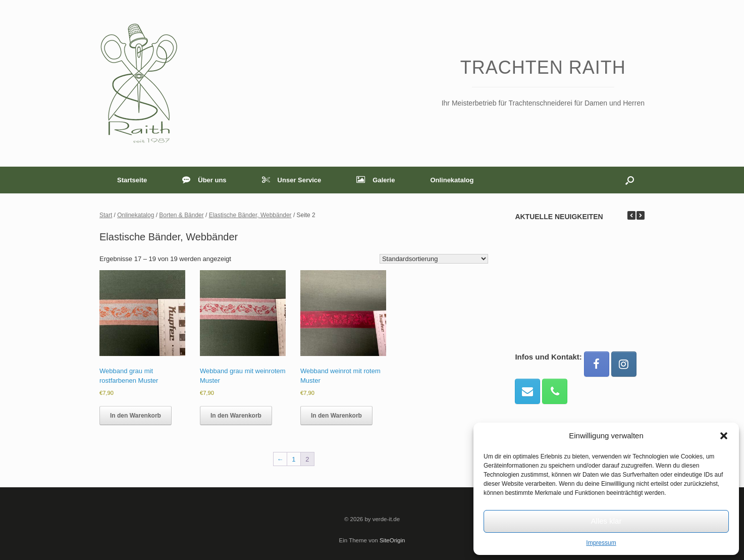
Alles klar (606, 521)
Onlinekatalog (452, 180)
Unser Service (292, 180)
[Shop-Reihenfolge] (434, 259)
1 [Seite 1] (294, 459)
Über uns (204, 180)
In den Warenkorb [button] (136, 416)
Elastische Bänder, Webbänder (250, 215)
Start (106, 215)
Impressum (601, 543)
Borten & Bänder (181, 215)
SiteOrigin (392, 540)
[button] (724, 436)
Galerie (376, 180)
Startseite (132, 180)
